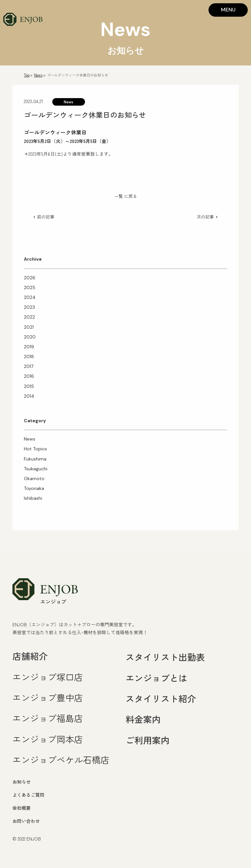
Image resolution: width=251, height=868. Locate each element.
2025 (30, 287)
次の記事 (205, 217)
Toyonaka (34, 488)
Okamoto (34, 478)
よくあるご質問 (28, 795)
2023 (29, 307)
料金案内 (143, 719)
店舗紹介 (30, 656)
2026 (30, 278)
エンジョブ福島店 (48, 718)
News (38, 75)
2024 (30, 297)
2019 (29, 347)
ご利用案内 (148, 740)
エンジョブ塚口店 (48, 677)
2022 (29, 317)
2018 (29, 356)
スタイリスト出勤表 (165, 657)
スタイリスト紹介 (161, 698)
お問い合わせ (26, 821)
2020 (30, 337)
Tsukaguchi (36, 469)
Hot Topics (35, 449)
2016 (29, 376)
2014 (29, 396)
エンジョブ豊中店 (48, 697)
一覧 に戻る (126, 196)
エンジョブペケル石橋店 (61, 760)
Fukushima (35, 459)
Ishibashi (33, 498)
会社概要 (22, 808)
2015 (29, 386)
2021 (29, 327)
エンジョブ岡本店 (48, 739)
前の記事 (46, 217)
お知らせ (22, 782)
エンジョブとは (156, 678)
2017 (29, 366)
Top (27, 75)
